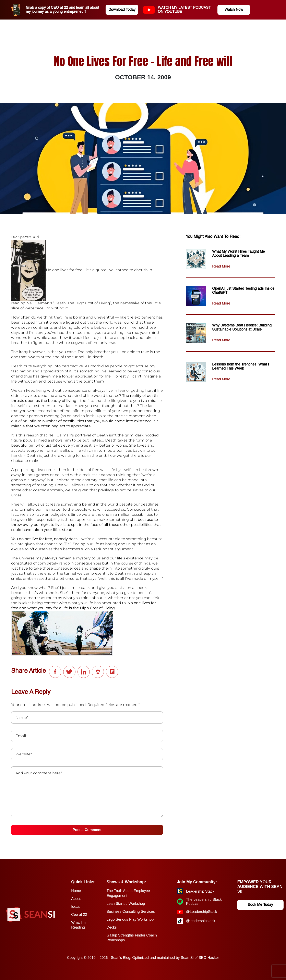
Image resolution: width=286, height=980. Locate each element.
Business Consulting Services (131, 911)
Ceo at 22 (79, 915)
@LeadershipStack (202, 912)
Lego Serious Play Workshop (130, 919)
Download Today (122, 10)
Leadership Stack (200, 891)
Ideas (76, 907)
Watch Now (234, 10)
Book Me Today (260, 905)
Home (76, 891)
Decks (112, 927)
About (76, 899)
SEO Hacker (209, 958)
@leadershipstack (201, 921)
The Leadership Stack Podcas (204, 902)
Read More (221, 266)
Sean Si (187, 958)
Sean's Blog (121, 958)
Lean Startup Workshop (126, 904)
